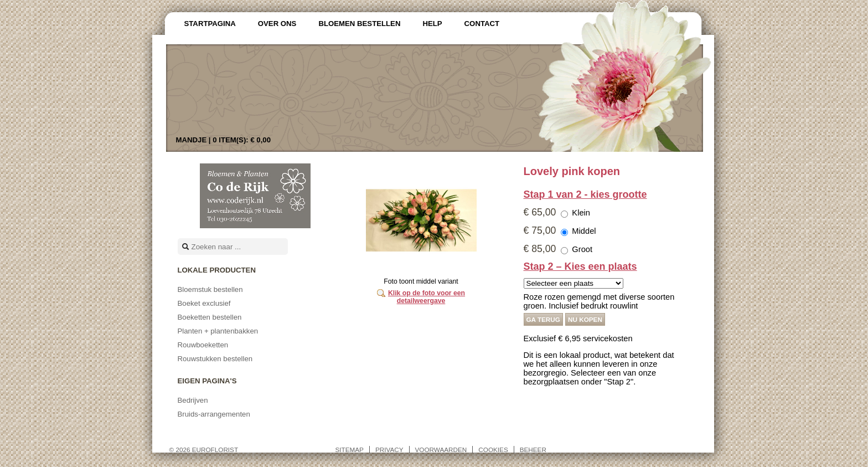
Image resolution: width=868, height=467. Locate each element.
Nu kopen (585, 319)
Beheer (533, 450)
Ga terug (543, 319)
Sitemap (350, 450)
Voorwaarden (441, 450)
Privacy (389, 450)
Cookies (493, 450)
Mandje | (224, 140)
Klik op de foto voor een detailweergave (427, 297)
